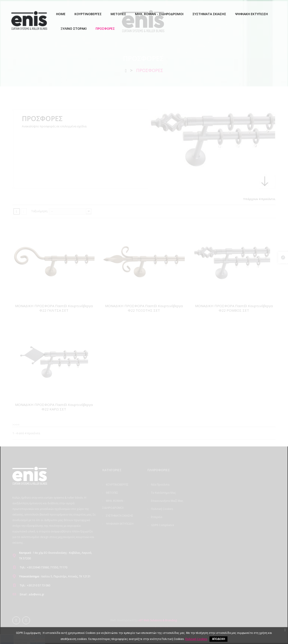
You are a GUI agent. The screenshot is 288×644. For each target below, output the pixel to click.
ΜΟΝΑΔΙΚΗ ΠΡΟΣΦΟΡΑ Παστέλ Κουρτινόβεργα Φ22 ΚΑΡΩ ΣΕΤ (54, 407)
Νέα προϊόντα (160, 485)
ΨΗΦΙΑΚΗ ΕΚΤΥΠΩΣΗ (119, 524)
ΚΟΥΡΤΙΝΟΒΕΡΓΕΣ (117, 485)
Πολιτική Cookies (162, 509)
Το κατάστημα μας (163, 493)
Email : (24, 594)
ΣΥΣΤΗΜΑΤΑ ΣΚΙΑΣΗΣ (119, 516)
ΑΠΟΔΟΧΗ (218, 639)
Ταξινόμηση (39, 211)
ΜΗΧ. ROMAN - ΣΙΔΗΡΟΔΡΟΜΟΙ (114, 504)
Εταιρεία (156, 517)
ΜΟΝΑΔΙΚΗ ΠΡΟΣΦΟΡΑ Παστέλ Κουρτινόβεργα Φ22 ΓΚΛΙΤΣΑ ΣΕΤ (54, 308)
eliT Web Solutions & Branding (158, 620)
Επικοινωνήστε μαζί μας (167, 501)
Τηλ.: (23, 567)
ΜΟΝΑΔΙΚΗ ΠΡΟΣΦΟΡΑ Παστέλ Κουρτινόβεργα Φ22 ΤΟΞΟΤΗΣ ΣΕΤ (144, 308)
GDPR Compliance (162, 525)
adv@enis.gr (36, 594)
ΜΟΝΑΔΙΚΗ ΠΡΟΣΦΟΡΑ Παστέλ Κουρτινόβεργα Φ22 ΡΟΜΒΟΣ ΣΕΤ (234, 308)
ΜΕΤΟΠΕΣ (112, 493)
